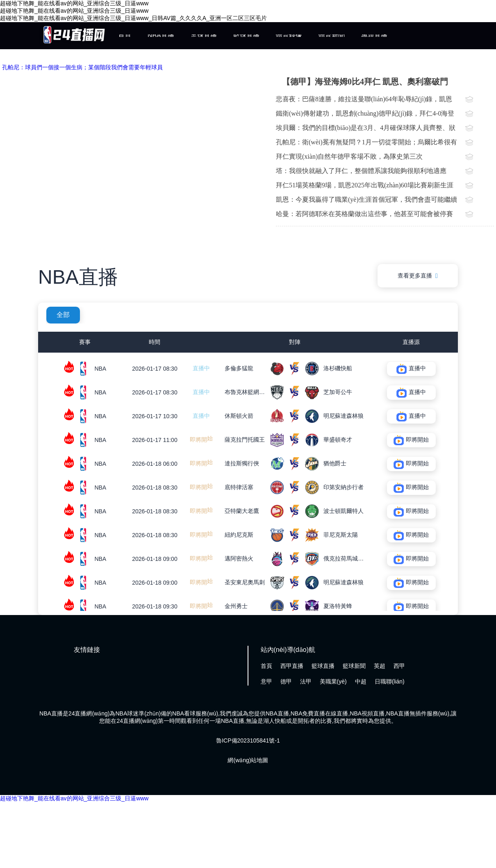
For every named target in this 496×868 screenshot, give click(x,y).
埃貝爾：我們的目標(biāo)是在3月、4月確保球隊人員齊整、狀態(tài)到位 (366, 130)
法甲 (306, 681)
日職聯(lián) (390, 681)
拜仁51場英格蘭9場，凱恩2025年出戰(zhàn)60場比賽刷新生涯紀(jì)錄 (365, 187)
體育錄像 (289, 35)
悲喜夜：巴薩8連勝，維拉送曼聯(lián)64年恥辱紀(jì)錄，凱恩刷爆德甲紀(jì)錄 (364, 101)
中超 (361, 681)
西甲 (399, 666)
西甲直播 (292, 666)
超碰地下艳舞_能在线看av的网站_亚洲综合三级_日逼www (74, 798)
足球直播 (204, 35)
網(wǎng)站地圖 (248, 760)
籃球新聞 (354, 666)
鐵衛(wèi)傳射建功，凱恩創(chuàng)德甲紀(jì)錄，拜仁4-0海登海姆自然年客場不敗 (365, 115)
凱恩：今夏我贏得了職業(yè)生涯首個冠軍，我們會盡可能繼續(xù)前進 (366, 201)
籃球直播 (246, 35)
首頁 (125, 35)
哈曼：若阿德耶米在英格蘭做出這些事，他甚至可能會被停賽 (364, 214)
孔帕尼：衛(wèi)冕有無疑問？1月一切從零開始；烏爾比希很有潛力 (366, 144)
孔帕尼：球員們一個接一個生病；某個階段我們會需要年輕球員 (82, 67)
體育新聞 (332, 35)
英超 (380, 666)
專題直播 (374, 35)
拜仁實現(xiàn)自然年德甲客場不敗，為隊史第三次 (349, 156)
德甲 (286, 681)
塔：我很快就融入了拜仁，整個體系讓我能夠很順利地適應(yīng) (361, 173)
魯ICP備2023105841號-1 (248, 740)
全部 (63, 315)
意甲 (266, 681)
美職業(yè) (333, 681)
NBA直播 (161, 35)
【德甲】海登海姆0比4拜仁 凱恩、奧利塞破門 (365, 82)
